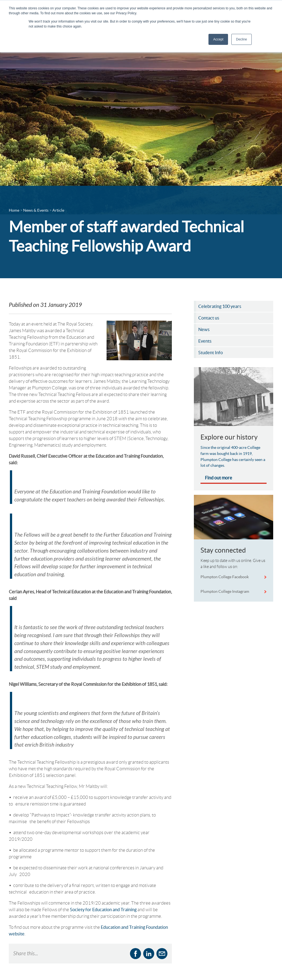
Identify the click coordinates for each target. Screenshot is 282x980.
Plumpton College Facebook (225, 577)
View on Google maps (218, 968)
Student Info (58, 972)
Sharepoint (107, 956)
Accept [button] (218, 39)
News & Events (60, 956)
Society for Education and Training (103, 839)
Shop (102, 964)
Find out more (219, 478)
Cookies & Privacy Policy (169, 968)
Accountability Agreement (161, 949)
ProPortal (106, 948)
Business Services (62, 940)
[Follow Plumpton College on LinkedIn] (268, 932)
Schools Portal (60, 964)
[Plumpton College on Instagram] (268, 957)
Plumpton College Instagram (225, 591)
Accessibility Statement (168, 960)
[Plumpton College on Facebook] (268, 945)
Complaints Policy (164, 976)
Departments (59, 948)
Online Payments (112, 940)
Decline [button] (242, 39)
